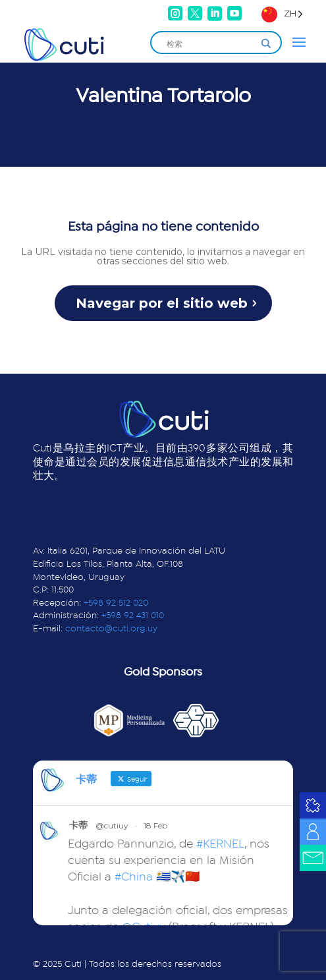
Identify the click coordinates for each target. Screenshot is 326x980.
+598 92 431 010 (133, 616)
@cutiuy (112, 825)
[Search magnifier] (266, 43)
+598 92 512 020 (116, 603)
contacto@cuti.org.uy (111, 629)
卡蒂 (78, 825)
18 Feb (155, 825)
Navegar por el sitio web (162, 303)
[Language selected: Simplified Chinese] (282, 14)
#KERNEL (220, 844)
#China (134, 877)
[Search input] (210, 43)
